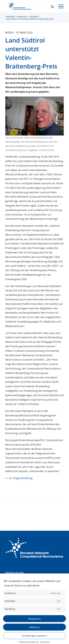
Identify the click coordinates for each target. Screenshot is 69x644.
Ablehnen (34, 633)
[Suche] (51, 6)
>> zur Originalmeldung (19, 478)
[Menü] (60, 6)
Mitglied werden (15, 573)
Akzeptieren (34, 625)
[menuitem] (51, 6)
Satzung (10, 577)
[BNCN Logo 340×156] (29, 6)
